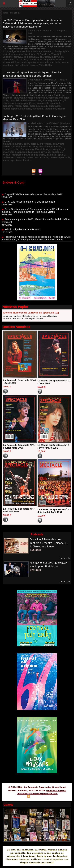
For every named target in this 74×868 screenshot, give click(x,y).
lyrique (7, 155)
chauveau (47, 51)
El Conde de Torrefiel (49, 54)
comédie (56, 146)
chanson (8, 98)
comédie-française (59, 98)
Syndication (36, 797)
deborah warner (32, 100)
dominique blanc (52, 100)
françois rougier (52, 149)
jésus (32, 103)
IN (41, 57)
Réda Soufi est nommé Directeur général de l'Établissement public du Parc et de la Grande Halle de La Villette (35, 212)
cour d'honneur (11, 54)
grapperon (21, 152)
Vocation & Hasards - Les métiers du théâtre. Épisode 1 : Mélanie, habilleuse (49, 543)
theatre (34, 65)
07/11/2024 (36, 570)
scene (65, 62)
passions (20, 157)
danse (32, 54)
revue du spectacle (28, 62)
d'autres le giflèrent (31, 149)
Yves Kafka (45, 65)
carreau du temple (41, 144)
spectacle (8, 65)
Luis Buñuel (35, 59)
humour (33, 152)
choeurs (7, 146)
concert (7, 149)
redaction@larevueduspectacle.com (37, 793)
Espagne (8, 57)
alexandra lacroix (12, 144)
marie (18, 106)
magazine (49, 59)
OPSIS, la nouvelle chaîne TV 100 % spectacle (30, 204)
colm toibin (41, 98)
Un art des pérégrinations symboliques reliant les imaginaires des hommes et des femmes (32, 74)
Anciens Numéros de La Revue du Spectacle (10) (31, 313)
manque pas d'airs (35, 155)
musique (52, 155)
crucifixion (16, 100)
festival (18, 57)
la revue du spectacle (49, 103)
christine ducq (29, 146)
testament (50, 109)
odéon (33, 106)
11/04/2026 (36, 550)
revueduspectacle (50, 62)
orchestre (8, 157)
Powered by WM (52, 797)
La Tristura (21, 59)
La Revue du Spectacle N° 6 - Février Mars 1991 (54, 446)
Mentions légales (56, 790)
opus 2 (62, 155)
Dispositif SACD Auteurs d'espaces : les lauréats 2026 (34, 196)
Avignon (14, 51)
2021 (5, 51)
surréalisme (22, 65)
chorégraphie (61, 51)
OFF (13, 62)
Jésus (47, 57)
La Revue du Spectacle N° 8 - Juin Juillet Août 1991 (54, 511)
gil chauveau (31, 57)
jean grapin (22, 103)
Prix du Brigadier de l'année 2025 (22, 231)
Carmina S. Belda (30, 51)
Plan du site (20, 797)
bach (26, 144)
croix (24, 54)
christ (30, 98)
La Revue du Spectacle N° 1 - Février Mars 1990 (20, 446)
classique (44, 146)
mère (26, 106)
